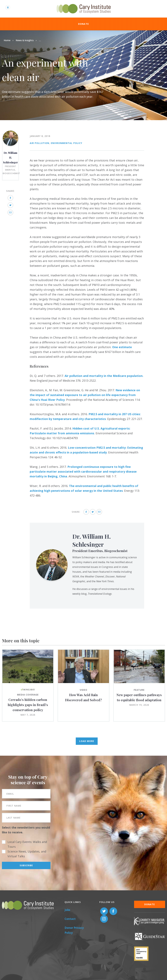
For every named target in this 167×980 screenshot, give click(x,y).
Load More (87, 741)
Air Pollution (39, 143)
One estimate (122, 347)
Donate (84, 24)
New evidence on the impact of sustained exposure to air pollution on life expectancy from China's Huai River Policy (85, 395)
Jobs (67, 910)
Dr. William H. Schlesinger (10, 158)
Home (7, 40)
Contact (70, 919)
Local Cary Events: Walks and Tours (27, 844)
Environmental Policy (66, 143)
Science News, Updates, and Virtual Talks (27, 854)
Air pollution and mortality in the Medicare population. (104, 376)
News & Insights (25, 40)
